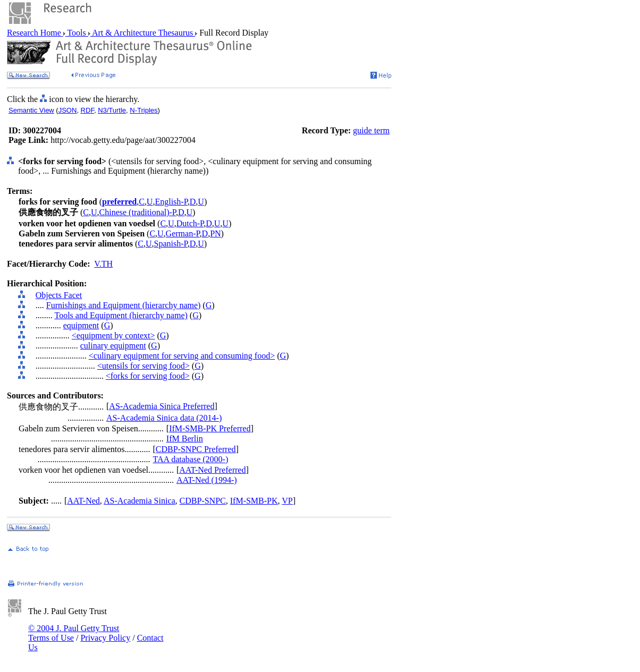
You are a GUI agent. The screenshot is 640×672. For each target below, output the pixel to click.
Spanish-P (171, 244)
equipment (81, 325)
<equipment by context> (113, 335)
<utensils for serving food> (144, 366)
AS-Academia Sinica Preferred (162, 406)
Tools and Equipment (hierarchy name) (121, 315)
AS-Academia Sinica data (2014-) (164, 418)
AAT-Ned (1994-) (207, 480)
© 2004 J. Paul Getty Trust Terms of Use (74, 633)
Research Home (35, 33)
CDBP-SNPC (203, 501)
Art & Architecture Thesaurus (143, 33)
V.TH (103, 264)
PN (215, 233)
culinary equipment (113, 346)
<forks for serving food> (148, 376)
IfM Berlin (185, 439)
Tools (77, 33)
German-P (183, 233)
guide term (371, 130)
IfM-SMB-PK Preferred (210, 428)
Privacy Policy (105, 638)
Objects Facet (59, 295)
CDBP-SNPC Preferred (196, 449)
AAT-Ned (83, 501)
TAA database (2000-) (190, 459)
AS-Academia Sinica (140, 501)
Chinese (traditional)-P (138, 212)
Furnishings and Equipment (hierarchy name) (124, 305)
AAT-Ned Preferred (212, 470)
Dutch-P (190, 223)
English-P (171, 202)
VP (287, 501)
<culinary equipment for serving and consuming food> (182, 356)
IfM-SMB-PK (254, 501)
